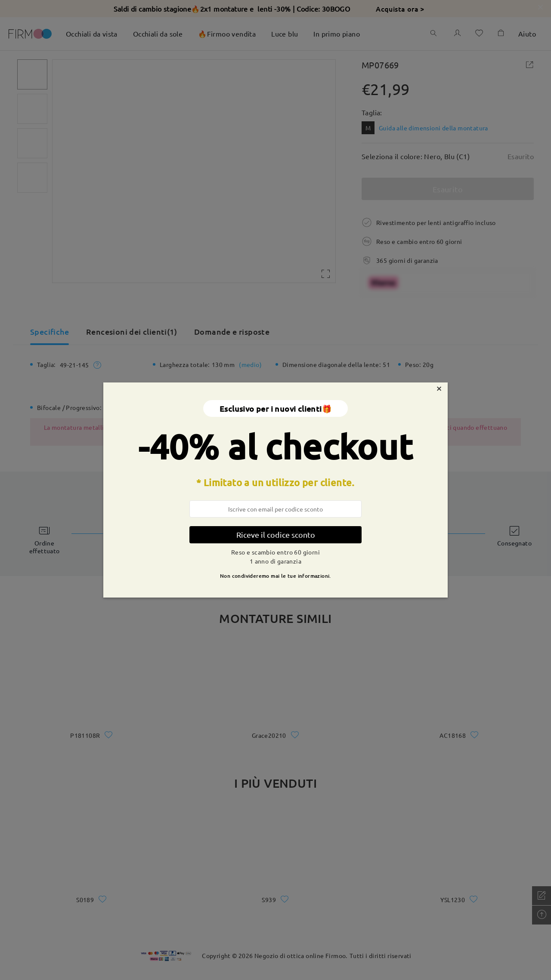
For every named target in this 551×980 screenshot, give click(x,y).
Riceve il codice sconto (276, 535)
